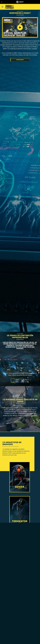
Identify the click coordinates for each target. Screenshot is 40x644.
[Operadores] (20, 60)
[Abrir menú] (2, 7)
